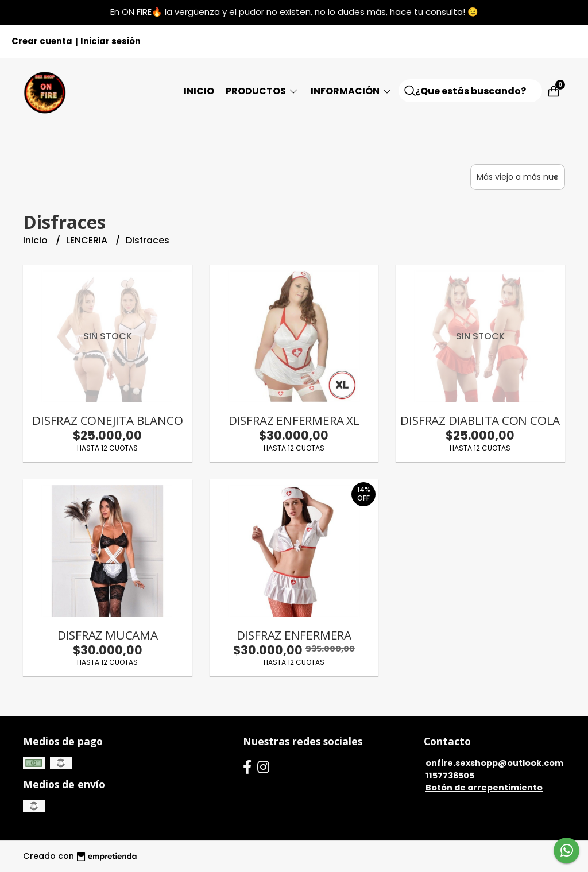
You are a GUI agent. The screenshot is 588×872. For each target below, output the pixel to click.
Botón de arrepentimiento (484, 788)
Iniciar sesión (111, 41)
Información (352, 91)
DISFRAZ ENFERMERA (294, 635)
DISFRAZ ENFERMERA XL (294, 420)
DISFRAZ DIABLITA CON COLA (480, 420)
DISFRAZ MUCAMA (108, 635)
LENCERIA (88, 240)
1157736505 (450, 776)
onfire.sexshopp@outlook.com (494, 763)
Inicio (199, 91)
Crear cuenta (42, 41)
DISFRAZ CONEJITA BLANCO (107, 420)
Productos (262, 91)
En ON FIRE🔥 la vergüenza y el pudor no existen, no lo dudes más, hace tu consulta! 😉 (294, 12)
